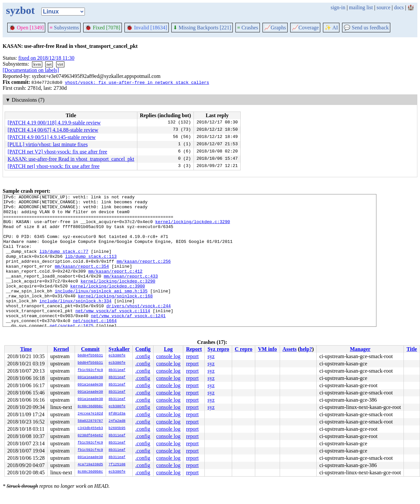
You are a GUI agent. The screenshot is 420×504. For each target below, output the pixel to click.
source (384, 7)
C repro (244, 349)
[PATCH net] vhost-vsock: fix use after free (53, 166)
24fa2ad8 (117, 421)
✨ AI (331, 28)
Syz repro (218, 349)
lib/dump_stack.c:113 (91, 269)
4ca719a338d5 (90, 465)
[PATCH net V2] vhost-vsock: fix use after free (57, 152)
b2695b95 (117, 428)
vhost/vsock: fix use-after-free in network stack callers (137, 82)
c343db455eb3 (90, 428)
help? (306, 349)
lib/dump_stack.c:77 (64, 263)
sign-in (338, 7)
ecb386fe (117, 356)
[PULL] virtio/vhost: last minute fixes (48, 144)
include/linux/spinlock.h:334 (75, 322)
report (192, 356)
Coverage (305, 28)
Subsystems (64, 28)
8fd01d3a (117, 414)
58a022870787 (90, 421)
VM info (267, 349)
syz (211, 356)
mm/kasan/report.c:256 (144, 275)
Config (143, 349)
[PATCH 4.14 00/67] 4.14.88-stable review (53, 130)
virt (60, 64)
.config (143, 356)
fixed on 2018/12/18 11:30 (47, 58)
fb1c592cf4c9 (90, 370)
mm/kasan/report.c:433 (131, 293)
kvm (37, 64)
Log (168, 349)
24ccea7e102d (90, 414)
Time (26, 349)
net (49, 64)
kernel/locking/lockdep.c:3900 (108, 305)
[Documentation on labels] (31, 70)
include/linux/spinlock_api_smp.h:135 (101, 311)
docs (399, 7)
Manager (360, 349)
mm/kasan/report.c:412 (115, 287)
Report (194, 349)
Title (412, 349)
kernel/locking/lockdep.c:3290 (192, 227)
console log (168, 356)
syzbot (20, 10)
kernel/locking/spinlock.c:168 (115, 317)
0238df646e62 (90, 436)
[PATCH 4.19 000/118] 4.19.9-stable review (54, 123)
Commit (90, 349)
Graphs (275, 28)
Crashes (248, 28)
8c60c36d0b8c (90, 407)
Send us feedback (366, 28)
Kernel (61, 349)
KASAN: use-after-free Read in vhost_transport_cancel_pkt (71, 159)
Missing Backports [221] (202, 28)
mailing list (361, 7)
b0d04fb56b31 (90, 356)
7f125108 (117, 465)
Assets (290, 349)
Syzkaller (119, 349)
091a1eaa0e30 (90, 378)
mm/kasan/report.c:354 (82, 281)
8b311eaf (117, 370)
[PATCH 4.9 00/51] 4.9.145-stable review (52, 137)
